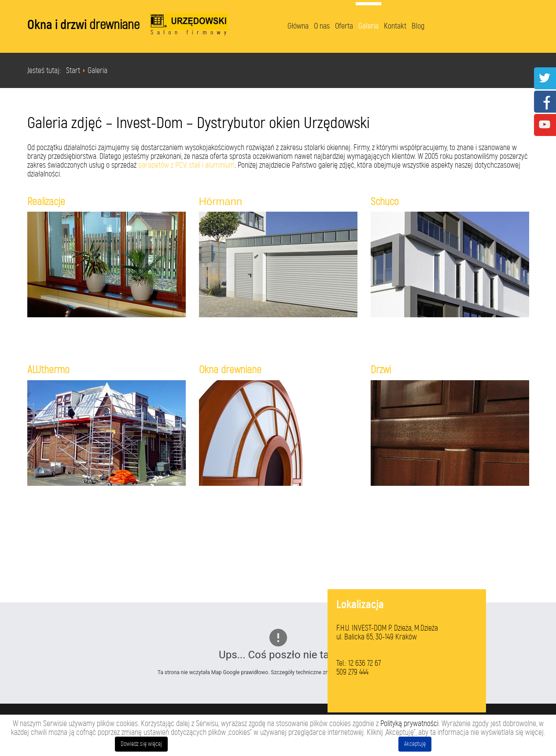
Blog (418, 26)
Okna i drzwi (83, 25)
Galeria (368, 26)
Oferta (344, 26)
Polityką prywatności (409, 723)
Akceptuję (415, 744)
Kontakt (395, 26)
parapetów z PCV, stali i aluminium (186, 165)
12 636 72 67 (365, 663)
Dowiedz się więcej (141, 744)
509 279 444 (352, 672)
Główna (298, 26)
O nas (322, 26)
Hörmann (221, 201)
